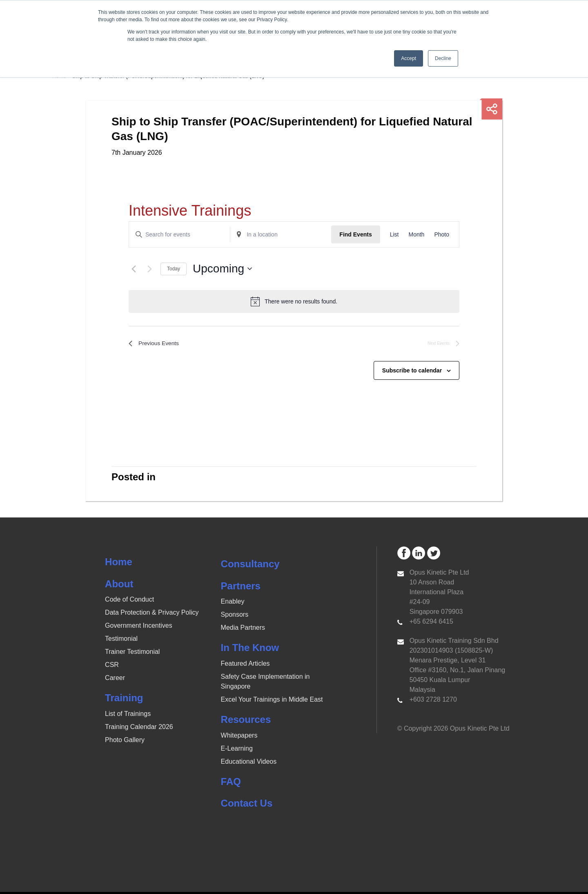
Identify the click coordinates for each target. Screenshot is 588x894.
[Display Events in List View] (394, 235)
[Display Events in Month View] (416, 235)
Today (174, 269)
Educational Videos (249, 764)
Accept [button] (409, 58)
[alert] (294, 301)
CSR (112, 667)
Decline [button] (443, 58)
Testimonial (121, 641)
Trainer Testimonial (132, 654)
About (119, 586)
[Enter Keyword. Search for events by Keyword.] (179, 235)
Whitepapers (239, 737)
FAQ (231, 784)
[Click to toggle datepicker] (222, 269)
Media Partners (243, 630)
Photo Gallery (125, 742)
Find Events (355, 234)
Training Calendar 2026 (139, 729)
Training (124, 700)
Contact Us (247, 806)
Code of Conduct (129, 602)
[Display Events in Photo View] (442, 235)
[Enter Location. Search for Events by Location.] (281, 235)
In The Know (250, 650)
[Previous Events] (134, 269)
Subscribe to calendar (412, 372)
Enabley (233, 604)
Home (119, 564)
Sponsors (235, 617)
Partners (241, 588)
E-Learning (237, 750)
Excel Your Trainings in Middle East (272, 702)
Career (115, 680)
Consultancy (250, 566)
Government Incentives (139, 628)
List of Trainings (128, 716)
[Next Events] (149, 269)
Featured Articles (245, 666)
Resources (246, 722)
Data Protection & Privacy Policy (152, 615)
